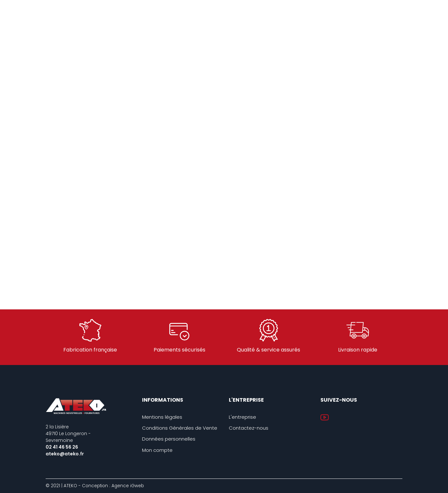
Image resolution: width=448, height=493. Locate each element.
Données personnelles (169, 439)
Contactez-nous (249, 428)
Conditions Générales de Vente (180, 428)
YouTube (325, 417)
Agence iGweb (128, 486)
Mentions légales (162, 417)
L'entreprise (242, 417)
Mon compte (157, 450)
